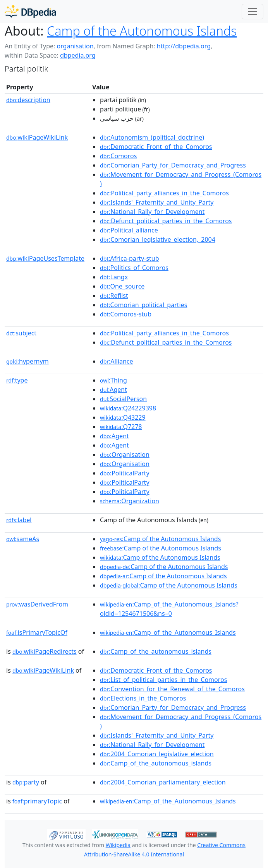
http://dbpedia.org (184, 46)
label (19, 520)
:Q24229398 (128, 408)
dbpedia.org (78, 55)
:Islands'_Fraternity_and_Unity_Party (157, 202)
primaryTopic (37, 801)
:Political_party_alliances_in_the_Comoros (164, 193)
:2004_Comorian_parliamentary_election (163, 782)
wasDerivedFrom (37, 604)
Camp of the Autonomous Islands (142, 31)
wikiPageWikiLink (37, 137)
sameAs (23, 539)
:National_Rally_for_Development (152, 212)
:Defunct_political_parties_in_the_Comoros (166, 221)
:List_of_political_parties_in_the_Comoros (163, 680)
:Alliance (116, 361)
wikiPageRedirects (45, 651)
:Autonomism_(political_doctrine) (152, 137)
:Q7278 (121, 427)
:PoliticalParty (125, 473)
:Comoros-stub (126, 314)
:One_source (122, 286)
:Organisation (125, 455)
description (28, 100)
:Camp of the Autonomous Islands (160, 539)
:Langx (114, 277)
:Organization (130, 501)
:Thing (113, 380)
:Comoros (118, 156)
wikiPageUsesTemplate (45, 258)
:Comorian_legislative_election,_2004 (158, 239)
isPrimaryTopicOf (37, 632)
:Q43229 (123, 417)
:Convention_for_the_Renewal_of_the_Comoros (172, 689)
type (17, 380)
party (26, 782)
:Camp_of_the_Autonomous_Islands (168, 632)
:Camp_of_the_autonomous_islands (156, 651)
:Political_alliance (129, 230)
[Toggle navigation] (253, 12)
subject (21, 333)
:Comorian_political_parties (143, 305)
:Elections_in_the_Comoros (143, 698)
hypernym (27, 361)
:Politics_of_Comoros (134, 268)
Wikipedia (118, 845)
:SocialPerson (123, 399)
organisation (75, 46)
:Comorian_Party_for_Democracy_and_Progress (173, 165)
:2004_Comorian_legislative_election (157, 754)
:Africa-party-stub (130, 258)
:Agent (113, 390)
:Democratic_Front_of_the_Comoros (156, 147)
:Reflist (114, 296)
